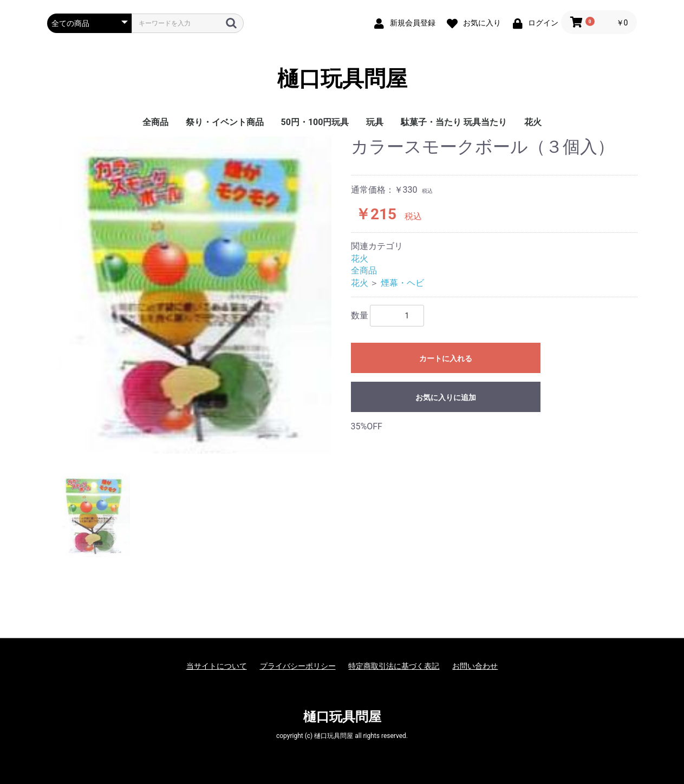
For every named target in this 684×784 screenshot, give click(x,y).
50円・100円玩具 (315, 122)
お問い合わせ (475, 666)
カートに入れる (446, 358)
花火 (533, 122)
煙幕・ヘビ (402, 283)
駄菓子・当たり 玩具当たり (454, 122)
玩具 (375, 122)
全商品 (155, 122)
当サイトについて (217, 666)
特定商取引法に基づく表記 (394, 666)
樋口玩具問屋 (342, 79)
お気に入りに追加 (446, 397)
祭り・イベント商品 (225, 122)
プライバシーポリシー (298, 666)
